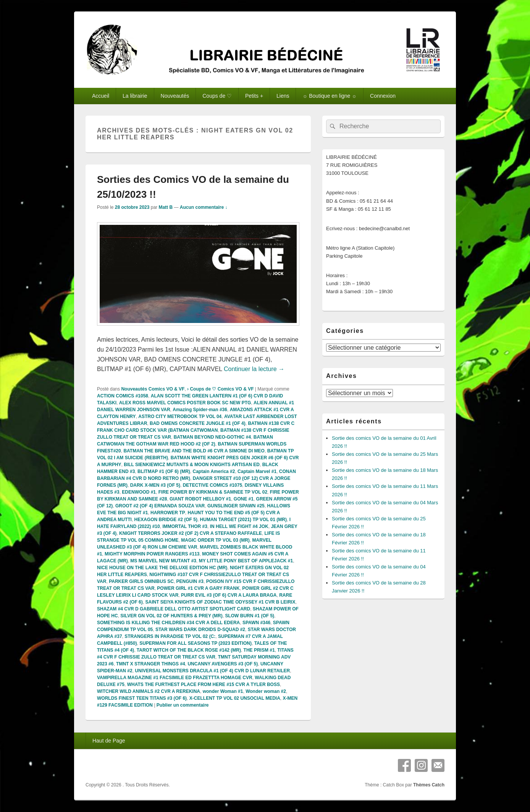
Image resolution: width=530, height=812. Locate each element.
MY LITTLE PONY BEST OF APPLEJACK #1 (246, 561)
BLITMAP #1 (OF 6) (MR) (164, 471)
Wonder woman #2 (266, 691)
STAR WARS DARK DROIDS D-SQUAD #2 (200, 630)
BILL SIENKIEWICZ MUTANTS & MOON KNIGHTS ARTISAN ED (192, 465)
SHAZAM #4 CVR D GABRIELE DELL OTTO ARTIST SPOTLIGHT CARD (174, 609)
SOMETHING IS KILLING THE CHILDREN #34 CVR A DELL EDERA (168, 623)
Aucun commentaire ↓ (204, 207)
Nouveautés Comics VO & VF (153, 389)
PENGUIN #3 (190, 581)
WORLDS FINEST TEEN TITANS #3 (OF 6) (142, 698)
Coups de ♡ (217, 96)
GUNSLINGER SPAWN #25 (236, 506)
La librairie (135, 96)
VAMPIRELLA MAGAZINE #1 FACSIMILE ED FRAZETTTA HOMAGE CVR (175, 678)
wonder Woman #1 (223, 691)
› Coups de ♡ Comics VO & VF (220, 389)
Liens (283, 96)
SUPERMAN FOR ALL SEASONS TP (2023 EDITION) (196, 643)
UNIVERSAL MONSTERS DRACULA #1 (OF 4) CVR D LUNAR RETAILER (212, 671)
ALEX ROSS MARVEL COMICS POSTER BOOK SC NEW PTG (185, 403)
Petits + (254, 96)
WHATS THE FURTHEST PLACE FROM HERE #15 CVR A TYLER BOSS (204, 684)
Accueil (101, 96)
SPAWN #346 (256, 623)
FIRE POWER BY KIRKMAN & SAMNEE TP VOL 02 (213, 492)
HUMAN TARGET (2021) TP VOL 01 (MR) (243, 520)
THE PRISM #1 (259, 650)
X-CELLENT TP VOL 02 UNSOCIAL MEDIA (235, 698)
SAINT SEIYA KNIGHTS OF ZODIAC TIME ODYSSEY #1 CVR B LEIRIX (220, 602)
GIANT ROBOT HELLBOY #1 (200, 499)
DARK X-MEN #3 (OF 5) (155, 485)
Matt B (166, 207)
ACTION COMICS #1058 (123, 396)
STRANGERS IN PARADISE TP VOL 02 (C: (170, 636)
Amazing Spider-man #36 (200, 410)
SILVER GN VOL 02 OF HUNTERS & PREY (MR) (171, 616)
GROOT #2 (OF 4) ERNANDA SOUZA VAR (160, 506)
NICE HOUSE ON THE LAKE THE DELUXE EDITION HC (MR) (162, 568)
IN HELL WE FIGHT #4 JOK (239, 526)
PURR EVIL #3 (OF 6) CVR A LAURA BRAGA (229, 595)
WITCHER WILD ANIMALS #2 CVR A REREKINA (149, 691)
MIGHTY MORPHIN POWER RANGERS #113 (152, 554)
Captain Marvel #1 (257, 471)
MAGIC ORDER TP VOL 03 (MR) (215, 540)
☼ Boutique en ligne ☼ (330, 96)
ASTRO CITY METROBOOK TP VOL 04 (180, 416)
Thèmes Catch (429, 785)
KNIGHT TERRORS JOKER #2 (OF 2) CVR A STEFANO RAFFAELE (191, 533)
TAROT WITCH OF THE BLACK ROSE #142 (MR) (189, 650)
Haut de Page (109, 741)
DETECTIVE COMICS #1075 (212, 485)
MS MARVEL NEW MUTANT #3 (163, 561)
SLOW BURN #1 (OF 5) (250, 616)
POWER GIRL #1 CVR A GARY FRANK (198, 588)
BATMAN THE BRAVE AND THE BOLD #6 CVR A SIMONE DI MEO (194, 451)
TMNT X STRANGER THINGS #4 (151, 664)
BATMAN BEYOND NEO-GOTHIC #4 (212, 437)
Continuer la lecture (254, 369)
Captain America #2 (214, 471)
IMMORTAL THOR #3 (185, 526)
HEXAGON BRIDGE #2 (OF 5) (166, 520)
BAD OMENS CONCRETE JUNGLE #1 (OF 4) (198, 423)
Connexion (383, 96)
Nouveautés (175, 96)
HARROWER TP (168, 513)
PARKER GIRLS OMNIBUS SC (141, 581)
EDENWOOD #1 (139, 492)
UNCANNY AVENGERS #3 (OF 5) (223, 664)
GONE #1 (244, 499)
